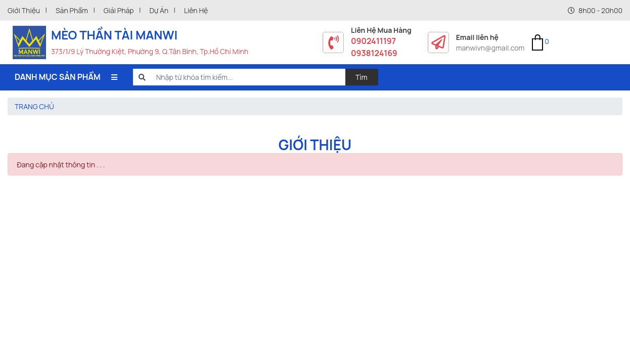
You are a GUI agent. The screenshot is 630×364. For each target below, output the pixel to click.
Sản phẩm (72, 10)
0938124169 (374, 53)
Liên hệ (196, 10)
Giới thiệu (24, 10)
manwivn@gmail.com (490, 48)
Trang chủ (34, 106)
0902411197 (373, 41)
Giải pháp (119, 10)
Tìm (362, 77)
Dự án (159, 10)
